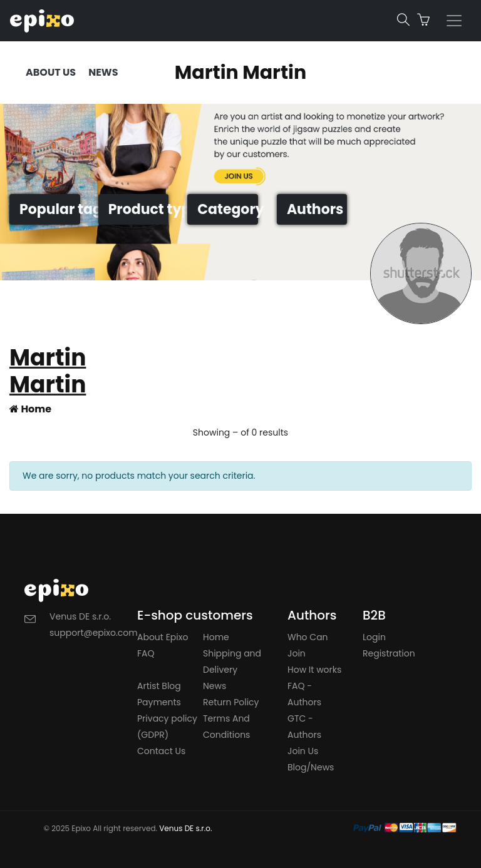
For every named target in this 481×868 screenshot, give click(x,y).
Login (374, 637)
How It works (314, 670)
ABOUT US (51, 72)
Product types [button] (139, 209)
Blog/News (311, 767)
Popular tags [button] (50, 209)
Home (30, 409)
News (215, 686)
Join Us (303, 751)
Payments (159, 702)
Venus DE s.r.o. (185, 828)
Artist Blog (159, 686)
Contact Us (161, 751)
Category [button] (228, 209)
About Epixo (163, 637)
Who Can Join (308, 645)
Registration (389, 653)
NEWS (103, 72)
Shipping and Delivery (232, 661)
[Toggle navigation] (454, 21)
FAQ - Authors (304, 694)
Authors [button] (315, 209)
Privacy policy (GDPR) (167, 727)
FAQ (146, 653)
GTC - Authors (304, 727)
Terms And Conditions (226, 727)
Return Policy (231, 702)
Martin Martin (240, 73)
